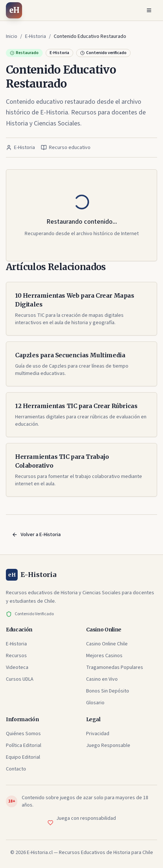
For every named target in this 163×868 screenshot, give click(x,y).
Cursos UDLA (20, 679)
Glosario (95, 703)
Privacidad (98, 734)
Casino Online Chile (107, 644)
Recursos (16, 656)
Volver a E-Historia (36, 535)
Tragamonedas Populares (115, 667)
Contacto (16, 769)
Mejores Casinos (104, 656)
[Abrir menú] (149, 10)
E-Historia (16, 644)
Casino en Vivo (102, 679)
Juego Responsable (108, 745)
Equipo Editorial (23, 757)
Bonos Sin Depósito (108, 691)
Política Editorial (24, 745)
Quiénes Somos (23, 734)
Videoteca (17, 667)
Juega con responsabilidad (86, 818)
